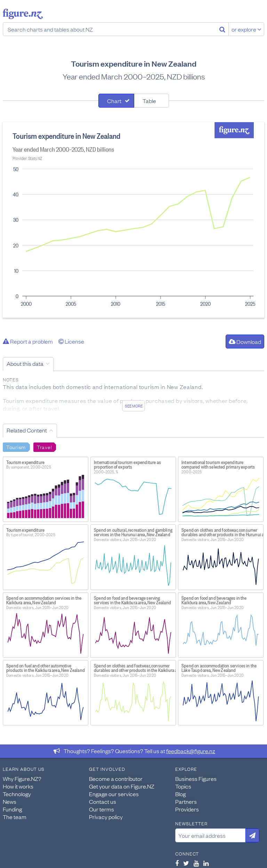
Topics (183, 786)
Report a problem (28, 341)
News (10, 801)
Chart (114, 101)
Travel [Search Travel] (44, 447)
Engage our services (114, 794)
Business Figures (196, 778)
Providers (187, 809)
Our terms (102, 809)
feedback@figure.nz (191, 751)
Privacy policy (106, 817)
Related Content (27, 430)
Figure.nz (23, 14)
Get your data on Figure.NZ (122, 786)
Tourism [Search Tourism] (16, 447)
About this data (25, 363)
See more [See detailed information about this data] (134, 406)
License (71, 341)
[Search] (222, 29)
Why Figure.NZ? (22, 778)
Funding (12, 809)
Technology (17, 794)
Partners (186, 801)
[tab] (116, 101)
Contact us (103, 801)
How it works (18, 786)
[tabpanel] (133, 220)
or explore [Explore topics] (246, 29)
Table (149, 101)
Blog (180, 794)
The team (15, 817)
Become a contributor (116, 778)
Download (245, 342)
